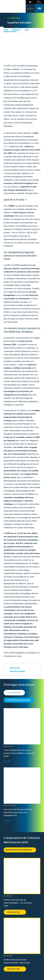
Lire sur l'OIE (15, 912)
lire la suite (7, 761)
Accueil (5, 30)
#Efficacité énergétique (17, 671)
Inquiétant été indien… (10, 31)
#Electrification (15, 668)
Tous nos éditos (14, 693)
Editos (27, 30)
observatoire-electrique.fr (20, 850)
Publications (16, 30)
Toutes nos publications (19, 700)
